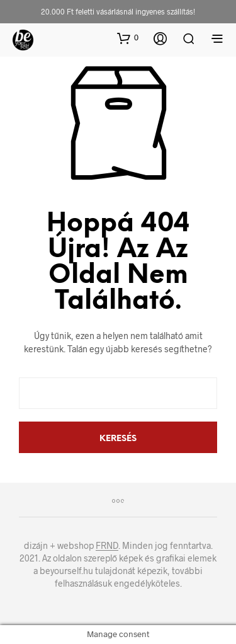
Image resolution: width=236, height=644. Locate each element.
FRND (107, 546)
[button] (128, 38)
